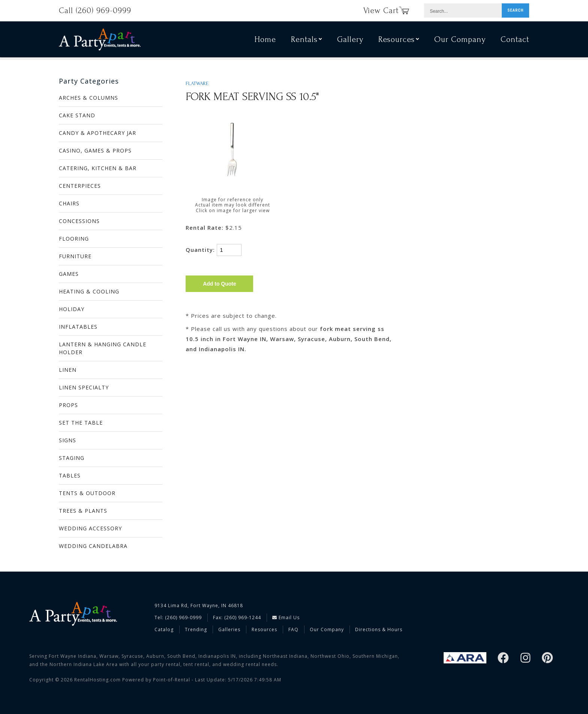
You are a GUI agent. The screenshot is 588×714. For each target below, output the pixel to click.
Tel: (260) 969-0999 (178, 617)
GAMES (69, 274)
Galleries (229, 629)
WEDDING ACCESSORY (90, 528)
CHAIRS (69, 203)
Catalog (164, 629)
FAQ (293, 629)
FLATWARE (197, 84)
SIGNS (67, 440)
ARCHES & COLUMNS (88, 98)
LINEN (68, 370)
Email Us (286, 617)
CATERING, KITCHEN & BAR (98, 168)
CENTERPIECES (80, 186)
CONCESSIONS (79, 221)
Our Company (460, 40)
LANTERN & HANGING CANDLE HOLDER (103, 348)
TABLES (70, 475)
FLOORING (74, 239)
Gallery (350, 40)
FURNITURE (75, 256)
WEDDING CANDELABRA (93, 546)
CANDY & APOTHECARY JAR (97, 133)
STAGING (72, 458)
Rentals (307, 40)
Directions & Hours (379, 629)
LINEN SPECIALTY (84, 387)
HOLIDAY (72, 309)
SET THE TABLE (81, 423)
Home (265, 40)
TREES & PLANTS (83, 511)
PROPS (68, 405)
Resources (399, 40)
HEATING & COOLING (89, 291)
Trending (196, 629)
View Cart (386, 10)
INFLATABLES (78, 327)
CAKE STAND (77, 115)
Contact (515, 40)
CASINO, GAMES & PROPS (95, 150)
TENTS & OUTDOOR (87, 493)
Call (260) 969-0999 (95, 10)
